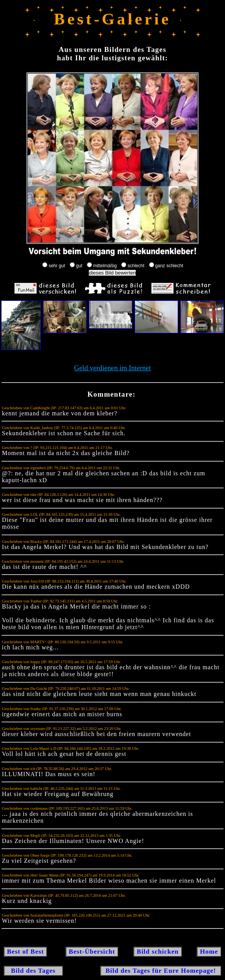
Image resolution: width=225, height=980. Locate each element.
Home (209, 952)
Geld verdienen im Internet (112, 368)
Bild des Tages (33, 971)
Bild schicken (157, 952)
